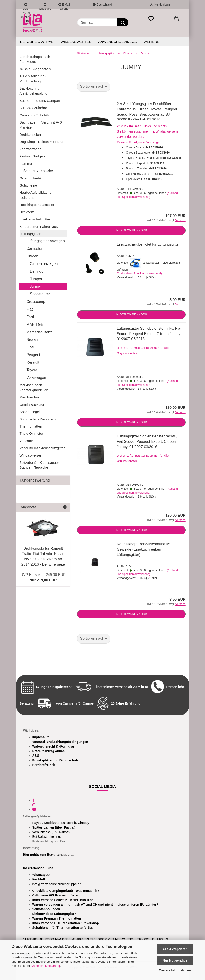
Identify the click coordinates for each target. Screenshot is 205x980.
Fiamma (26, 164)
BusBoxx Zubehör (33, 108)
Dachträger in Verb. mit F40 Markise (41, 125)
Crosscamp (36, 302)
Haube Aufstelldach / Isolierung (36, 195)
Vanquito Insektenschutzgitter (42, 448)
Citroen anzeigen (44, 264)
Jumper (36, 279)
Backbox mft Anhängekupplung (34, 91)
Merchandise (30, 397)
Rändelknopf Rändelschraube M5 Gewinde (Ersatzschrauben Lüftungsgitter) (144, 549)
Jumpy (35, 286)
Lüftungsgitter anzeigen (46, 241)
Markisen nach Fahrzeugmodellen (34, 387)
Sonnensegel (30, 412)
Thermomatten (31, 426)
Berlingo (37, 271)
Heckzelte (27, 212)
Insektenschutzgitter (35, 219)
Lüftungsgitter (30, 234)
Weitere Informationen (175, 970)
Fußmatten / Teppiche (36, 171)
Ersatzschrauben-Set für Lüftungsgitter (148, 244)
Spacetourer (40, 294)
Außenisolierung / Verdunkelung (33, 78)
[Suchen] (123, 22)
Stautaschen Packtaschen (40, 419)
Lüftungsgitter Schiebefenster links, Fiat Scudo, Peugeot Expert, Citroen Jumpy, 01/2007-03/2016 (149, 334)
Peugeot (33, 355)
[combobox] (94, 87)
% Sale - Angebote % (36, 69)
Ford (30, 317)
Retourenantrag (37, 42)
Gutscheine (28, 185)
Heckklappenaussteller (37, 205)
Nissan (32, 339)
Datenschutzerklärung (45, 966)
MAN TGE (35, 324)
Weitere (152, 42)
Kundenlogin (160, 5)
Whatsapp (45, 6)
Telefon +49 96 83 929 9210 (26, 6)
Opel (30, 347)
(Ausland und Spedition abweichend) (139, 274)
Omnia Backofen (32, 405)
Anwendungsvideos (117, 42)
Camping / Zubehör (34, 115)
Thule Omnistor (31, 433)
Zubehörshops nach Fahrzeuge (35, 59)
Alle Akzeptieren (175, 949)
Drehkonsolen (30, 134)
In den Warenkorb (131, 230)
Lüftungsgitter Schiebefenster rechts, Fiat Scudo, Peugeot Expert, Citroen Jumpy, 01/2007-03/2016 (147, 442)
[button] (176, 19)
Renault (33, 362)
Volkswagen (36, 378)
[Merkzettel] (151, 19)
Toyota (32, 370)
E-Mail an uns (64, 6)
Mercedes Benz (39, 332)
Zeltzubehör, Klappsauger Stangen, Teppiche (39, 465)
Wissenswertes (76, 42)
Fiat (30, 309)
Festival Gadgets (33, 156)
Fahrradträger (30, 149)
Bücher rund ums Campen (40, 101)
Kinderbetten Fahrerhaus (39, 227)
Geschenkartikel (32, 178)
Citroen (33, 256)
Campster (34, 249)
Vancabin (27, 441)
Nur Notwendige (175, 960)
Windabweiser (30, 455)
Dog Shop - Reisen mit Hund (42, 142)
